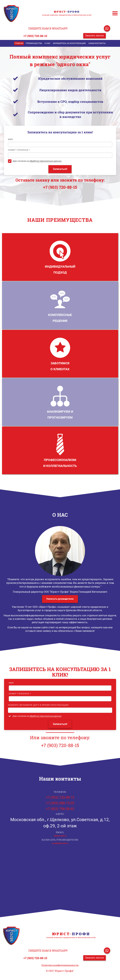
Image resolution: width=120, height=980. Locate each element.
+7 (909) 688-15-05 (60, 803)
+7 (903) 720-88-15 (35, 36)
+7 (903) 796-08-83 (60, 809)
